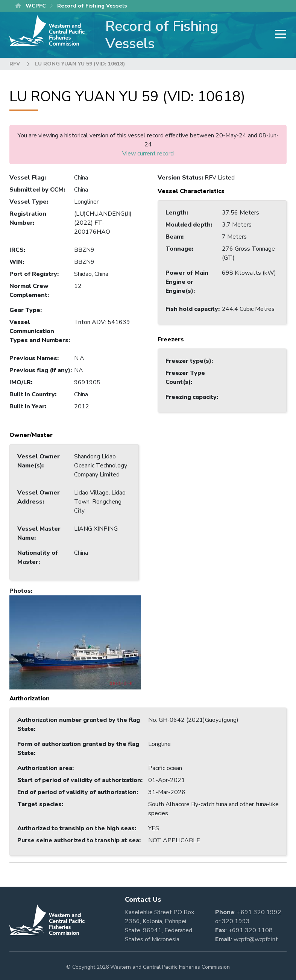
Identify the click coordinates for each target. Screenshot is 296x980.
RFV (15, 64)
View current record (148, 154)
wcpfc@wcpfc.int (256, 939)
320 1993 (236, 921)
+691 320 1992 (259, 912)
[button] (75, 642)
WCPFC (36, 6)
